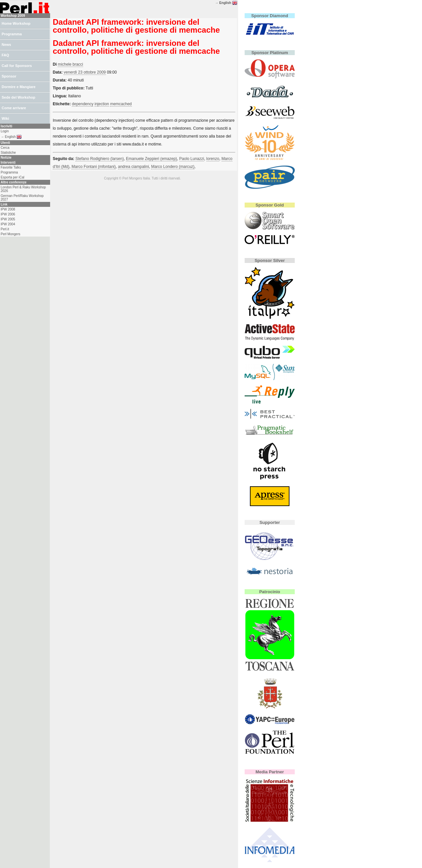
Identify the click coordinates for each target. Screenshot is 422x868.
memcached (121, 104)
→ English (226, 3)
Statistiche (8, 153)
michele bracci (70, 64)
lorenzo (213, 159)
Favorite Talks (11, 167)
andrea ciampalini (134, 167)
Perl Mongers (10, 234)
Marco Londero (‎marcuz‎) (173, 167)
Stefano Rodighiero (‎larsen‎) (100, 159)
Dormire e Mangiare (19, 87)
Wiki (5, 118)
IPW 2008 (8, 209)
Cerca (5, 148)
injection (102, 104)
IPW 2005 (8, 219)
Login (5, 131)
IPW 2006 (8, 214)
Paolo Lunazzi (192, 159)
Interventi (8, 162)
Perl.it (5, 229)
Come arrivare (14, 108)
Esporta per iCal (13, 177)
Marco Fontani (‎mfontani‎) (94, 167)
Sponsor (9, 76)
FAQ (5, 55)
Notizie (6, 158)
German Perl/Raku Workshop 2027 (22, 198)
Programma (12, 34)
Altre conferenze (14, 182)
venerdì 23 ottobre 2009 (85, 72)
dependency (83, 104)
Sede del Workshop (18, 97)
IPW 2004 (8, 224)
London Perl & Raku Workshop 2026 (23, 189)
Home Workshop (16, 23)
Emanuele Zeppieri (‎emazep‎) (151, 159)
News (6, 45)
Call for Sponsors (17, 66)
